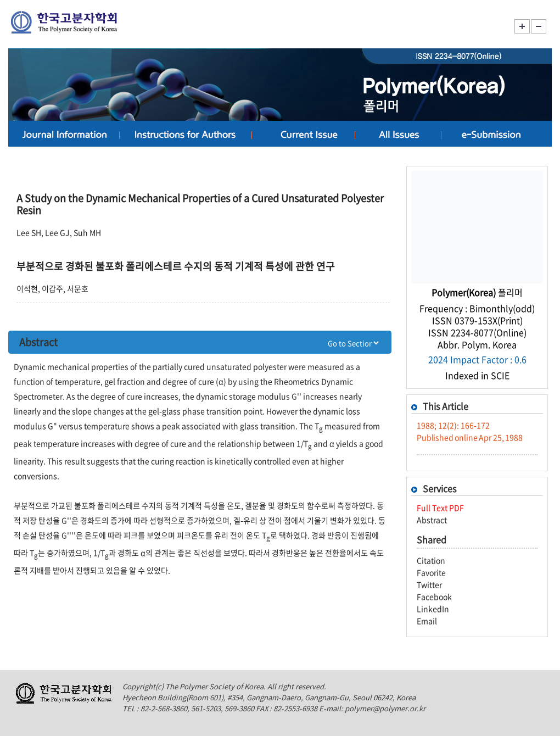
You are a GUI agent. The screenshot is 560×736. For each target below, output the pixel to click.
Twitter (429, 584)
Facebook (434, 596)
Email (427, 621)
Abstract (432, 520)
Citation (431, 560)
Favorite (431, 572)
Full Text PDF (440, 508)
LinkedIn (433, 609)
